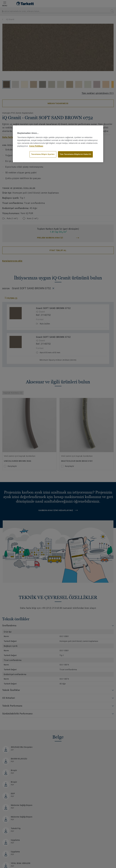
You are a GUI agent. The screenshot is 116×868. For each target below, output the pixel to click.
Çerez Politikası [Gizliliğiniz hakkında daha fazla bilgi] (36, 146)
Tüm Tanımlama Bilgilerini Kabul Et (75, 154)
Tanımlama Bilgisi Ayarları (43, 154)
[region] (58, 144)
